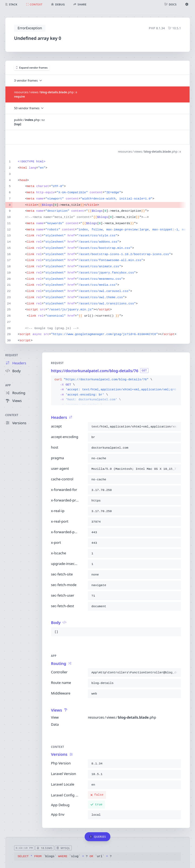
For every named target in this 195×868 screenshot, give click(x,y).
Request (12, 355)
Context (12, 415)
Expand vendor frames (32, 68)
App (8, 385)
